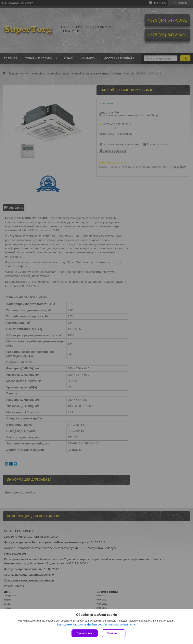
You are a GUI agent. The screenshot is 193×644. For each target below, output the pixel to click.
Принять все (85, 633)
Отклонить (114, 633)
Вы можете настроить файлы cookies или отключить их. (95, 624)
